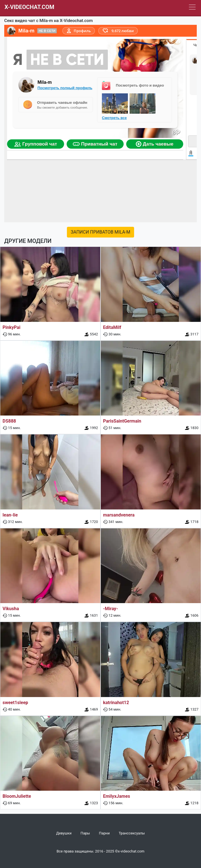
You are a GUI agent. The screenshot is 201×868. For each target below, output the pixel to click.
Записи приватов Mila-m (100, 232)
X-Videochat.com (29, 7)
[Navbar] (192, 7)
